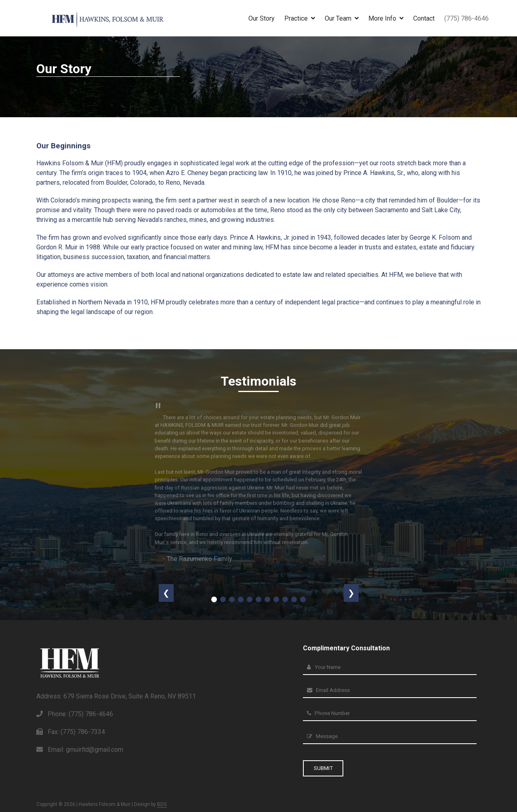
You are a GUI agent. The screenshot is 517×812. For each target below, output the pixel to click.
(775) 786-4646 (467, 18)
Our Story (262, 18)
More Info (386, 18)
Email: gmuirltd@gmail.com (80, 750)
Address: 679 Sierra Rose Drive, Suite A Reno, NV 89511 (116, 697)
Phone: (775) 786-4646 (75, 715)
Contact (424, 18)
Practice (300, 18)
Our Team (342, 18)
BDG (162, 804)
